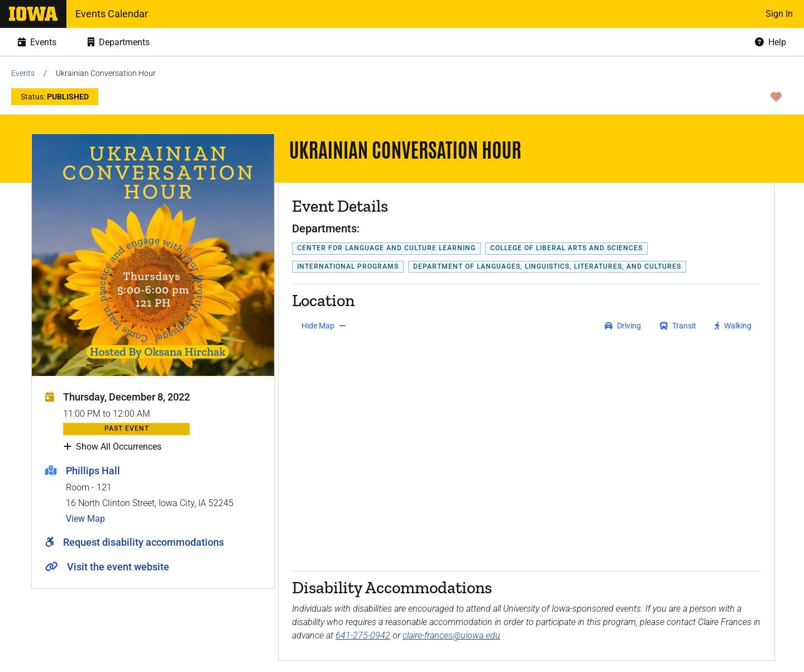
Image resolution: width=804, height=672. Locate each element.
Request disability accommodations (143, 542)
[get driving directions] (623, 326)
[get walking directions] (733, 326)
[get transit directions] (678, 326)
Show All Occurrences (113, 447)
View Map (85, 519)
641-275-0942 (363, 635)
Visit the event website (118, 567)
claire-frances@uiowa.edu (451, 635)
